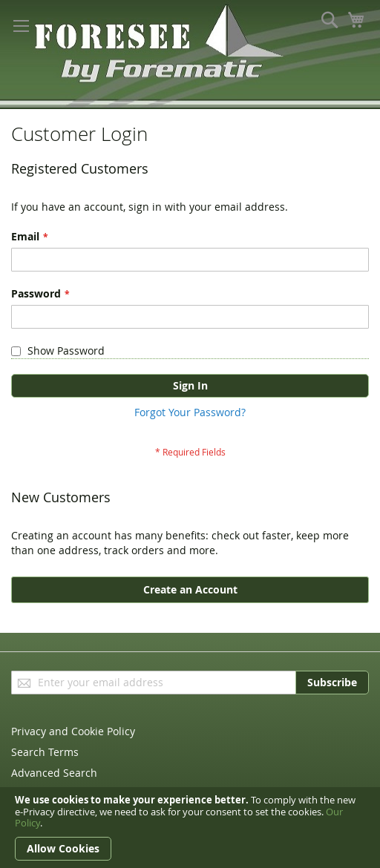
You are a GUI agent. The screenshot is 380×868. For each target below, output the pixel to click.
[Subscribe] (332, 683)
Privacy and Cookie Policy (73, 731)
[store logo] (104, 47)
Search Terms (45, 752)
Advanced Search (54, 773)
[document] (190, 828)
